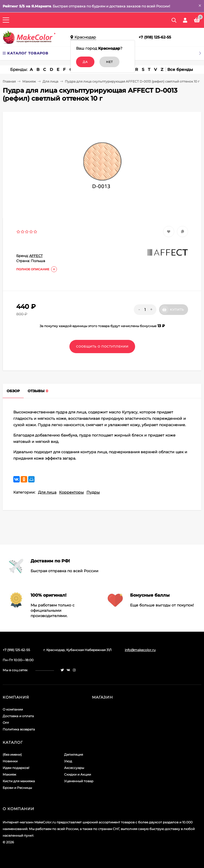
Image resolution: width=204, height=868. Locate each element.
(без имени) (12, 754)
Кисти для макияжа (19, 781)
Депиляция (74, 754)
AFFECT (36, 256)
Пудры (93, 492)
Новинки (10, 761)
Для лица (50, 81)
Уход (68, 761)
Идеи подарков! (16, 768)
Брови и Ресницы (17, 788)
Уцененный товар (79, 781)
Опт (6, 723)
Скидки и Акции (78, 774)
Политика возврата (19, 729)
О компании (13, 709)
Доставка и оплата (18, 716)
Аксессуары (74, 768)
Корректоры (71, 492)
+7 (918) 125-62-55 (155, 37)
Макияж (29, 81)
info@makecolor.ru (140, 650)
